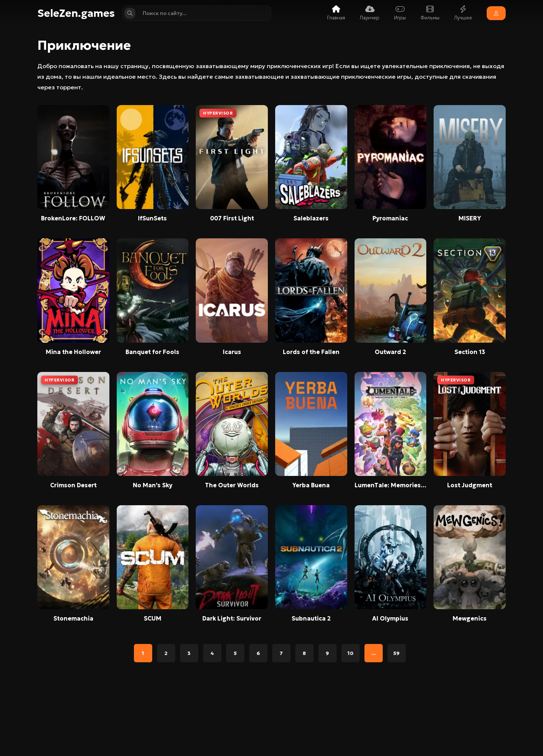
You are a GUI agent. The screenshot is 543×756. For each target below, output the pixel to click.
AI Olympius (390, 618)
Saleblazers (311, 218)
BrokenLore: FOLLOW (73, 218)
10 (350, 653)
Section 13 (470, 352)
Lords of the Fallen (311, 352)
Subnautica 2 (311, 618)
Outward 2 (390, 352)
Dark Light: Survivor (232, 618)
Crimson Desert (73, 485)
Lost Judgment (470, 485)
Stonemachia (73, 618)
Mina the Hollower (73, 352)
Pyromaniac (390, 218)
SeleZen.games (76, 13)
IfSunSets (152, 218)
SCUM (153, 618)
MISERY (470, 218)
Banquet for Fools (152, 352)
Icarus (232, 352)
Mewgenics (470, 618)
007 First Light (232, 218)
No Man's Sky (153, 485)
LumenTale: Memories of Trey (391, 485)
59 (396, 653)
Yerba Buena (311, 485)
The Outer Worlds (232, 485)
